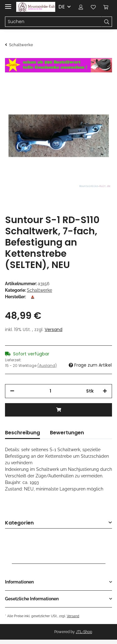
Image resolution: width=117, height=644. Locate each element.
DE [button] (62, 7)
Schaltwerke (39, 290)
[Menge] (50, 391)
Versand (54, 329)
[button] (81, 7)
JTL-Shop (84, 632)
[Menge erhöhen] (105, 391)
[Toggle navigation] (8, 4)
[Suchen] (53, 22)
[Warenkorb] (106, 7)
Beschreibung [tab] (22, 433)
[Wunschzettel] (93, 7)
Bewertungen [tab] (67, 433)
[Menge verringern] (12, 391)
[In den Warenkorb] (58, 410)
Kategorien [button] (19, 523)
